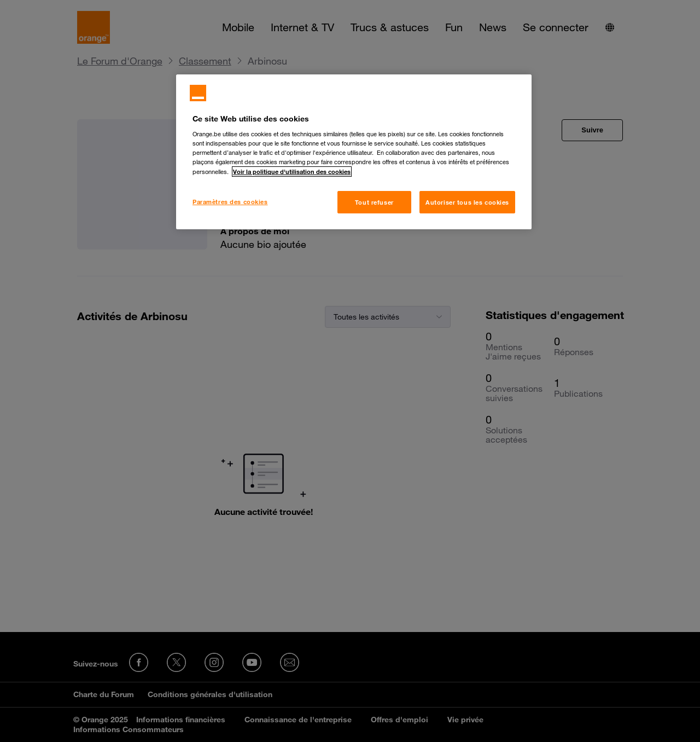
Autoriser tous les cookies (467, 202)
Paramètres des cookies (230, 202)
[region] (354, 152)
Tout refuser (374, 202)
